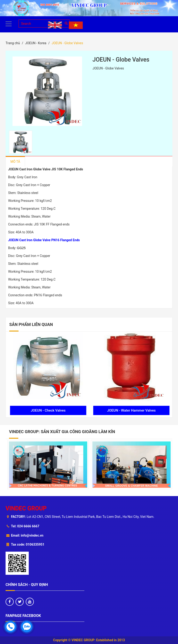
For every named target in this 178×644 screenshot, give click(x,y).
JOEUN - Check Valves (130, 410)
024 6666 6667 (28, 526)
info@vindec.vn (32, 535)
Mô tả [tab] (15, 162)
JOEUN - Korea (36, 43)
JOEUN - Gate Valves (48, 410)
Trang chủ (13, 43)
